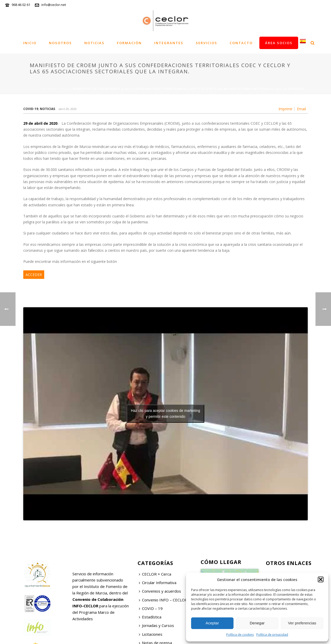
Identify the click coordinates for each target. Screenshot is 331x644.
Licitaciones (151, 634)
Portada (48, 89)
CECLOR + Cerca (155, 574)
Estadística (150, 617)
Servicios (206, 43)
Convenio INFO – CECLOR (163, 600)
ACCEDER (34, 275)
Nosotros (60, 43)
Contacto (241, 43)
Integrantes (169, 43)
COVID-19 (31, 109)
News (64, 89)
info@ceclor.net (54, 5)
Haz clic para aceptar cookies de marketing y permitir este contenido (165, 414)
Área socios (279, 43)
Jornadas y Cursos (156, 625)
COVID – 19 (151, 608)
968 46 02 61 (21, 5)
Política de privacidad (272, 635)
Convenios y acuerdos (160, 591)
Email (301, 109)
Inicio (30, 43)
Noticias (94, 43)
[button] (321, 579)
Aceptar (212, 623)
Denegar (257, 623)
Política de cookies (240, 635)
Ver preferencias (302, 623)
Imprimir (285, 109)
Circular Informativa (158, 583)
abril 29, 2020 (68, 109)
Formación (129, 43)
